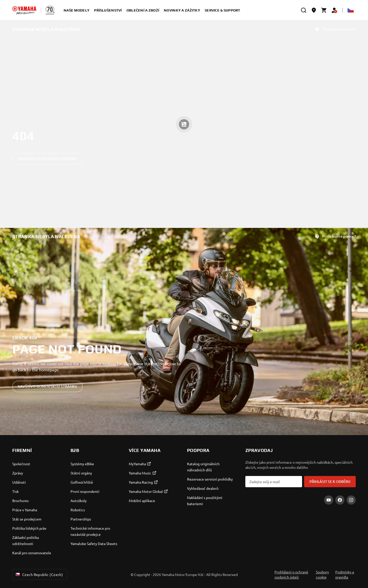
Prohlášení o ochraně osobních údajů (291, 574)
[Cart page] (324, 10)
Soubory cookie (322, 574)
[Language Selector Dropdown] (351, 10)
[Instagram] (351, 500)
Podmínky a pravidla (345, 574)
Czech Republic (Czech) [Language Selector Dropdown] (39, 574)
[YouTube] (329, 500)
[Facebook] (340, 500)
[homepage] (24, 10)
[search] (304, 10)
